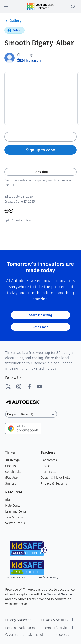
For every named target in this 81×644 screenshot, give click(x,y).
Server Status (15, 523)
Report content (18, 220)
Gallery (13, 21)
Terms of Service (59, 594)
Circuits (10, 466)
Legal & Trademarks (20, 628)
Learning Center (16, 511)
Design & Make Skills (55, 478)
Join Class (40, 327)
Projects (46, 466)
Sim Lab (11, 483)
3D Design (12, 460)
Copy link (41, 172)
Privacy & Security (54, 483)
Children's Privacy (44, 577)
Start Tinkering (41, 315)
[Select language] (31, 414)
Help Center (13, 506)
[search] (73, 7)
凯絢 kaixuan (29, 60)
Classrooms (49, 460)
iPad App (11, 478)
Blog (8, 500)
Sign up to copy (40, 150)
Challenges (48, 472)
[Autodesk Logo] (23, 402)
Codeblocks (13, 472)
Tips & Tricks (14, 517)
